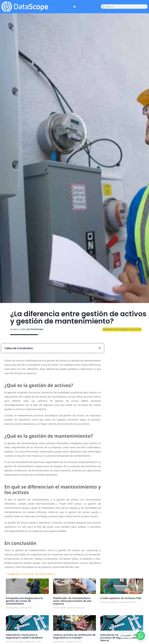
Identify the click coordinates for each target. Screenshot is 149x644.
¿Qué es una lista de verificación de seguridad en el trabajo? (74, 636)
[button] (74, 7)
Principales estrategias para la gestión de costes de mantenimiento (24, 601)
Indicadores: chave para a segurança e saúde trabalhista (24, 636)
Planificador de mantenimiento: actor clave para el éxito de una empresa (72, 601)
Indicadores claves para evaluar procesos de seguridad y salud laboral (120, 638)
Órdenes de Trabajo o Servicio (122, 329)
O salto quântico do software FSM (121, 598)
